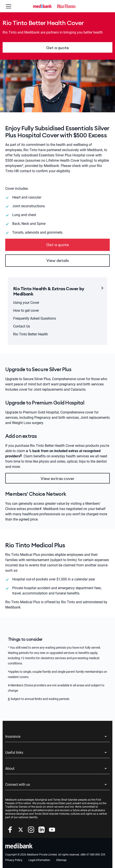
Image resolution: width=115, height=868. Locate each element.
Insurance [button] (13, 736)
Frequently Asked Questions (35, 318)
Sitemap (61, 860)
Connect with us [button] (18, 785)
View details (58, 260)
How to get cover (26, 311)
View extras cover (58, 479)
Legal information (39, 860)
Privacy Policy (14, 860)
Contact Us (22, 326)
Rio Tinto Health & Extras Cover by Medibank (49, 291)
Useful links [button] (14, 753)
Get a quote (57, 48)
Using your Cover (26, 303)
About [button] (10, 769)
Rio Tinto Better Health (30, 334)
